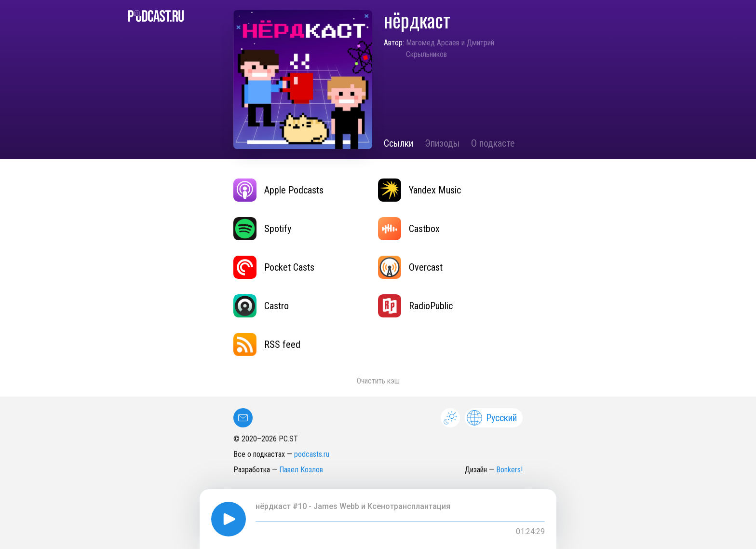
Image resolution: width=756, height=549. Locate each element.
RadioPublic (415, 306)
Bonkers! (509, 470)
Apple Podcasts (278, 190)
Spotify (262, 229)
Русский (492, 418)
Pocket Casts (274, 267)
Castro (261, 306)
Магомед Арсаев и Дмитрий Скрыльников (450, 48)
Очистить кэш (378, 381)
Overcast (410, 267)
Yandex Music (419, 190)
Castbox (409, 229)
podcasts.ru (312, 454)
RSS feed (267, 344)
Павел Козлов (301, 470)
